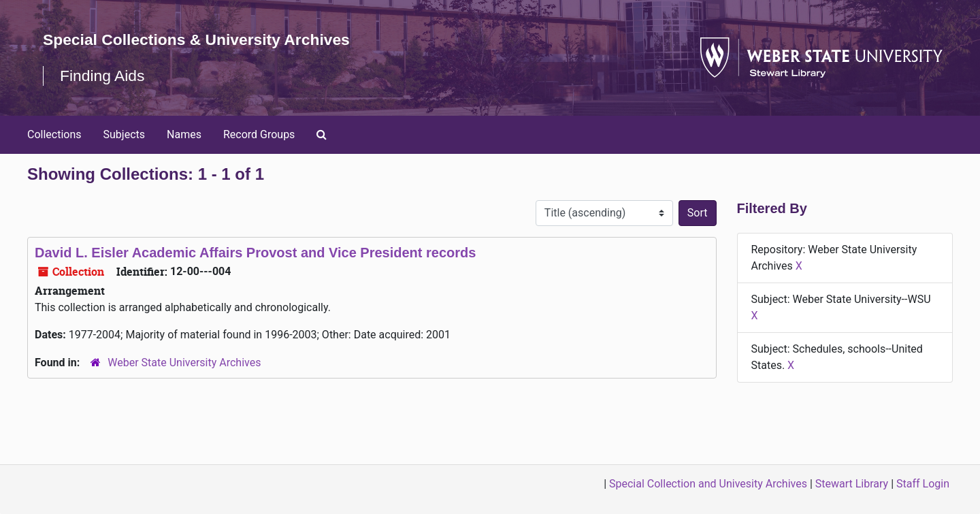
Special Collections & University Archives (204, 39)
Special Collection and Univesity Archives (708, 484)
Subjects (124, 134)
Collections (54, 134)
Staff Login (923, 484)
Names (184, 134)
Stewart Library (852, 484)
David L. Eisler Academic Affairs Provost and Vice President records (255, 253)
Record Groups (259, 134)
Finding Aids (104, 75)
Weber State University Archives (184, 363)
